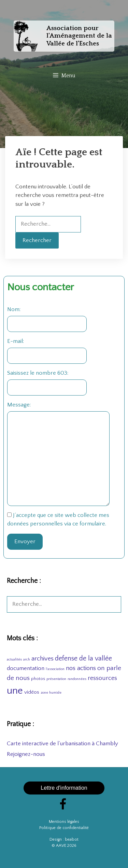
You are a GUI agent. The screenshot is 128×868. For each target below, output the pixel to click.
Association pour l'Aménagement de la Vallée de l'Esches (79, 36)
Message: (19, 405)
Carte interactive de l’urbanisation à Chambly (62, 744)
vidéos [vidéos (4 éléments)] (32, 692)
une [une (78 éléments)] (15, 691)
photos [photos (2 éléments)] (38, 679)
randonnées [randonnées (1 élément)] (77, 679)
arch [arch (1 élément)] (27, 659)
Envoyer (25, 542)
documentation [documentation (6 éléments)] (26, 668)
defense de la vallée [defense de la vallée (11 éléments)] (83, 658)
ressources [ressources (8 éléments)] (102, 678)
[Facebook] (63, 805)
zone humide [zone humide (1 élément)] (51, 693)
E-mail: (16, 341)
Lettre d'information (64, 788)
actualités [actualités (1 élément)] (14, 659)
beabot (72, 839)
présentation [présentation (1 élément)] (56, 679)
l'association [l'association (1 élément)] (55, 669)
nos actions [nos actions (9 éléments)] (81, 668)
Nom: (14, 309)
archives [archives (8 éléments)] (42, 659)
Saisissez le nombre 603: (38, 373)
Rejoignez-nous (26, 754)
